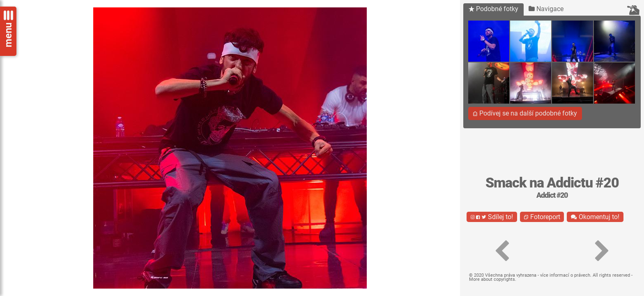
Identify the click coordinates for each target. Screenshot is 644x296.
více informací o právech (565, 275)
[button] (502, 251)
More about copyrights (492, 279)
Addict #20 (552, 195)
